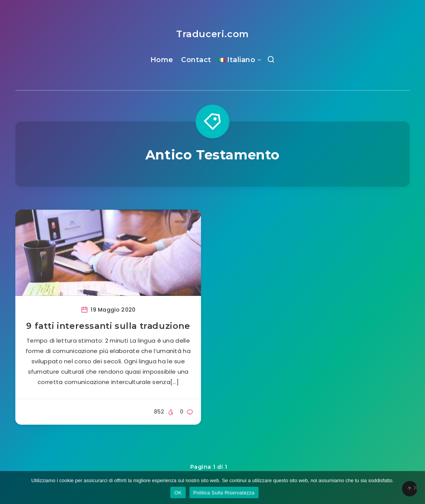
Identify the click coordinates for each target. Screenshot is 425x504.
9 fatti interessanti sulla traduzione (108, 326)
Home (162, 60)
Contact (196, 60)
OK (178, 493)
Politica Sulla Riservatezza (224, 493)
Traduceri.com (212, 34)
